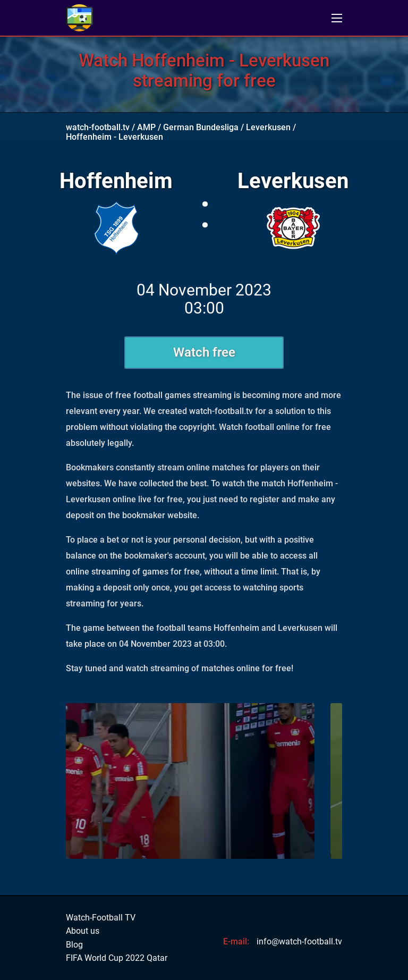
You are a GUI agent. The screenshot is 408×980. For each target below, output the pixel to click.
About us (83, 931)
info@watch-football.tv (299, 941)
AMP (146, 127)
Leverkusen (268, 127)
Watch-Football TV (101, 918)
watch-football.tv (98, 127)
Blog (74, 945)
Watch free (204, 352)
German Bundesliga (201, 127)
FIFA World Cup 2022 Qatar (117, 958)
